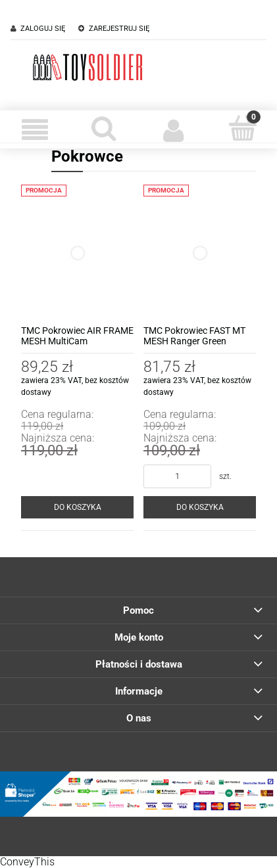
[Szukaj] (104, 128)
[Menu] (35, 129)
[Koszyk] (242, 128)
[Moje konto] (173, 129)
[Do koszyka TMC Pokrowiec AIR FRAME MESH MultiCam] (77, 507)
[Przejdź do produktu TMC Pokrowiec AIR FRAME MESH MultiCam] (77, 253)
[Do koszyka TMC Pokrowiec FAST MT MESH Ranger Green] (200, 507)
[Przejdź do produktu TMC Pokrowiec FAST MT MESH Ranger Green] (200, 253)
